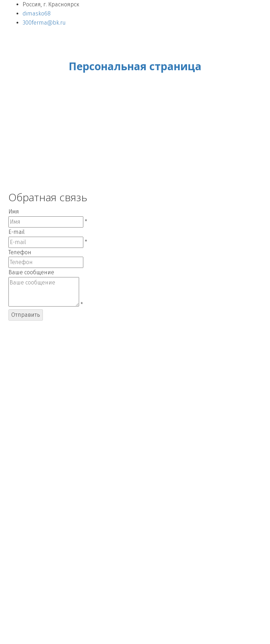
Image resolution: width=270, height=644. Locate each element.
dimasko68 (37, 14)
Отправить (26, 315)
